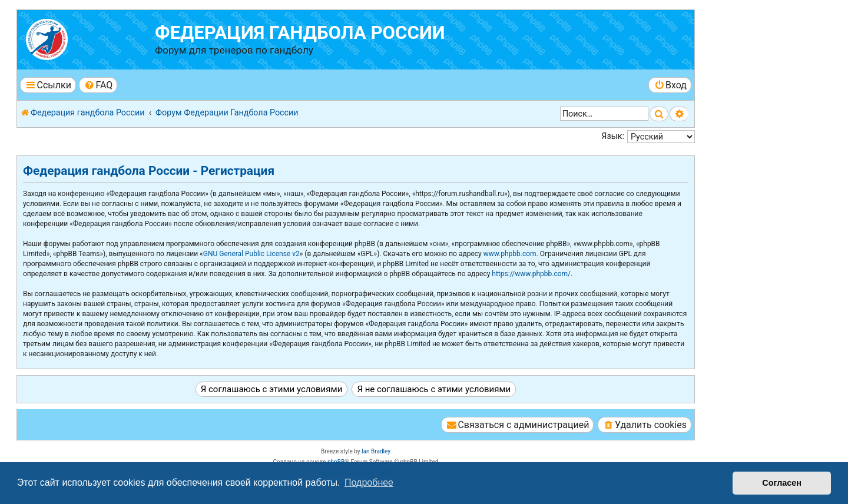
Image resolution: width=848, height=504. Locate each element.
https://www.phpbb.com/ (531, 274)
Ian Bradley (376, 451)
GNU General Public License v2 (251, 254)
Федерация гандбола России (300, 33)
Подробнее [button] (369, 483)
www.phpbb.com (510, 254)
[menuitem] (98, 85)
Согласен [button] (782, 483)
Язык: (613, 136)
